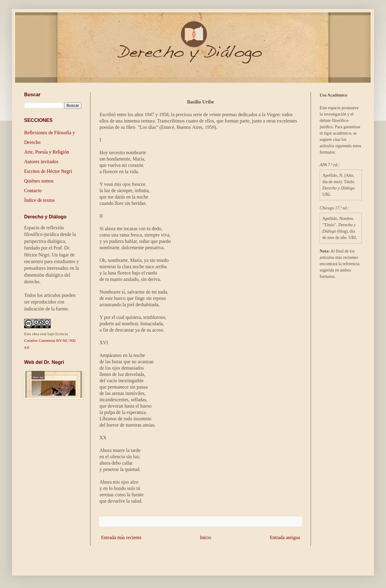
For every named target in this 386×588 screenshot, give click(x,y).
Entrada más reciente (121, 537)
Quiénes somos (39, 181)
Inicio (206, 537)
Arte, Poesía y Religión (47, 152)
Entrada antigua (285, 537)
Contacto (33, 191)
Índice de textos (39, 200)
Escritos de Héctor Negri (48, 171)
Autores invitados (41, 162)
